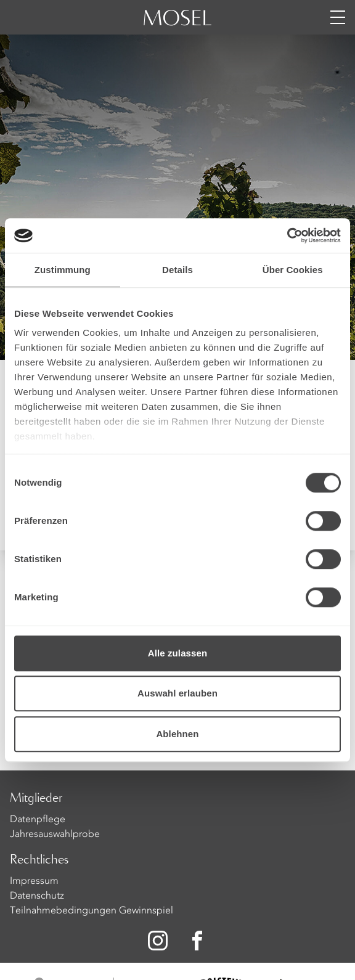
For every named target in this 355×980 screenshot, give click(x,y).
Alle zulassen (177, 653)
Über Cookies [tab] (293, 270)
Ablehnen (177, 734)
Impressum (34, 881)
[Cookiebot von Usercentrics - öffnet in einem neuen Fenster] (287, 235)
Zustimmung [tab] (63, 270)
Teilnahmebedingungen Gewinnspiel (92, 911)
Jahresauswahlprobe (55, 835)
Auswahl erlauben (177, 693)
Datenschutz (37, 896)
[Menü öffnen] (338, 17)
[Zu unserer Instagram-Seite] (158, 941)
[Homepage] (177, 25)
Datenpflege (38, 820)
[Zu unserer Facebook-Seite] (198, 941)
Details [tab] (177, 270)
